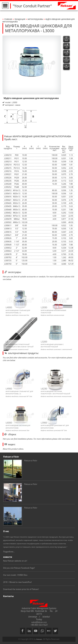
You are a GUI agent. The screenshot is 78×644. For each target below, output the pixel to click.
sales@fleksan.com (39, 622)
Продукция (20, 19)
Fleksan (39, 639)
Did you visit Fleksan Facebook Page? (19, 568)
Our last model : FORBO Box (15, 575)
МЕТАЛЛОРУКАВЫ (36, 19)
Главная (8, 19)
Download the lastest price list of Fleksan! (21, 589)
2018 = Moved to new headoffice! (17, 582)
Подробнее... (9, 552)
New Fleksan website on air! (15, 561)
